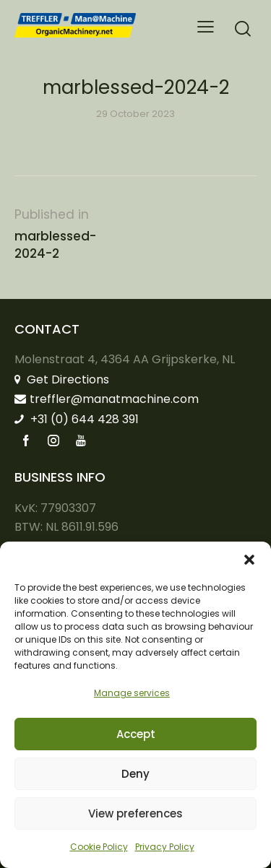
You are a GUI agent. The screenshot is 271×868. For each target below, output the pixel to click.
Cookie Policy (99, 847)
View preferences (135, 813)
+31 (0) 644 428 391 (77, 419)
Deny (135, 774)
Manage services (132, 693)
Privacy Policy (165, 847)
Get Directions (62, 379)
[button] (249, 560)
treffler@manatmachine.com (107, 399)
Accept (136, 734)
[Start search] (243, 29)
